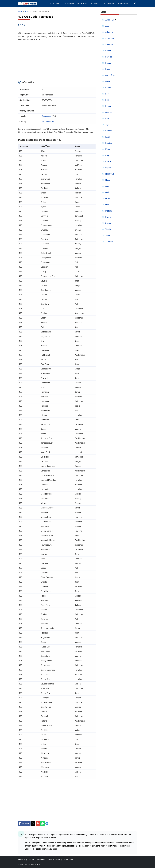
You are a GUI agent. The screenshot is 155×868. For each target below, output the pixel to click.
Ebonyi (108, 88)
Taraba (108, 229)
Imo (107, 118)
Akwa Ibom (110, 38)
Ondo (108, 192)
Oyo (107, 205)
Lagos (108, 168)
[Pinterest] (38, 823)
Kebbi (108, 149)
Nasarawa (110, 174)
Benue (108, 63)
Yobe (108, 235)
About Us (22, 860)
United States (48, 122)
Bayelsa (109, 57)
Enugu (108, 106)
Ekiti (107, 100)
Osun (108, 199)
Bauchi (108, 51)
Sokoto (108, 223)
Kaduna (109, 131)
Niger (108, 180)
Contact (31, 860)
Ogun (108, 186)
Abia (107, 26)
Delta (108, 81)
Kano (108, 137)
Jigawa (108, 125)
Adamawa (110, 32)
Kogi (107, 155)
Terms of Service (54, 860)
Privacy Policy (68, 860)
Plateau (109, 211)
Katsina (109, 143)
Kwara (108, 162)
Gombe (108, 112)
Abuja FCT (110, 20)
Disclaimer (41, 860)
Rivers (108, 217)
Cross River (110, 75)
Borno (108, 69)
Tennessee (47, 116)
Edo (107, 94)
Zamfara (109, 242)
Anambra (109, 44)
